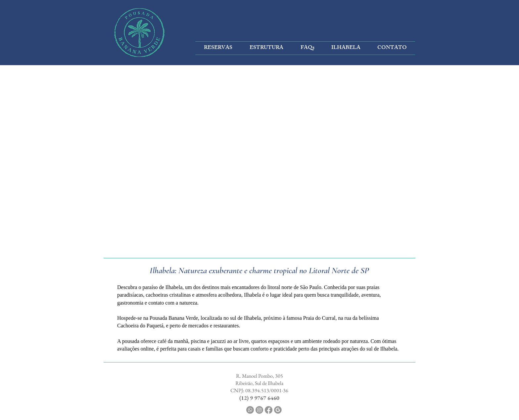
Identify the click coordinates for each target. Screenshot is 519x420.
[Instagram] (259, 410)
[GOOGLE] (278, 410)
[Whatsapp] (250, 410)
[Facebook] (269, 410)
